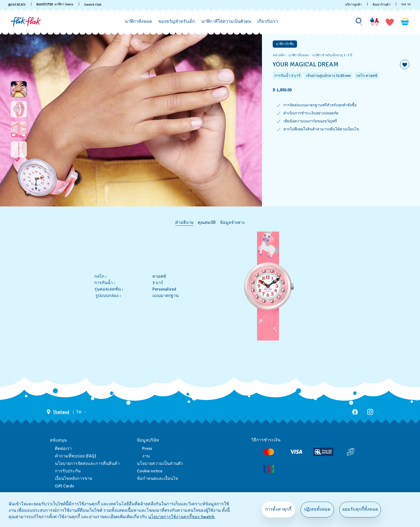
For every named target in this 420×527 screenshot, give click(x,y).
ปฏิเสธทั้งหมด (317, 509)
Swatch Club (93, 5)
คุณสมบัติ (207, 223)
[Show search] (359, 22)
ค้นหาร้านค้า (382, 5)
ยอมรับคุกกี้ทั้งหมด (360, 509)
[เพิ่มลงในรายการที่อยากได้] (405, 64)
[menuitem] (138, 21)
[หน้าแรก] (26, 22)
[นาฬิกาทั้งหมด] (138, 22)
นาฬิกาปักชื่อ (285, 44)
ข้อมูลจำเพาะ (232, 223)
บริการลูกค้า (353, 5)
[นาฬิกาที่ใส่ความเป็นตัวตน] (226, 22)
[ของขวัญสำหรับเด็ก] (177, 22)
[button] (390, 22)
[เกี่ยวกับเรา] (268, 22)
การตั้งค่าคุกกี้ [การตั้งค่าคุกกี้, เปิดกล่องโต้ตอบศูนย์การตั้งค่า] (278, 509)
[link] (44, 4)
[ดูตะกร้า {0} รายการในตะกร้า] (405, 22)
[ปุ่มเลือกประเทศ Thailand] (58, 412)
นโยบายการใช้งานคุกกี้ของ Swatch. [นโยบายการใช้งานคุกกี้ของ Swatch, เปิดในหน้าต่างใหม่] (182, 517)
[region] (341, 119)
